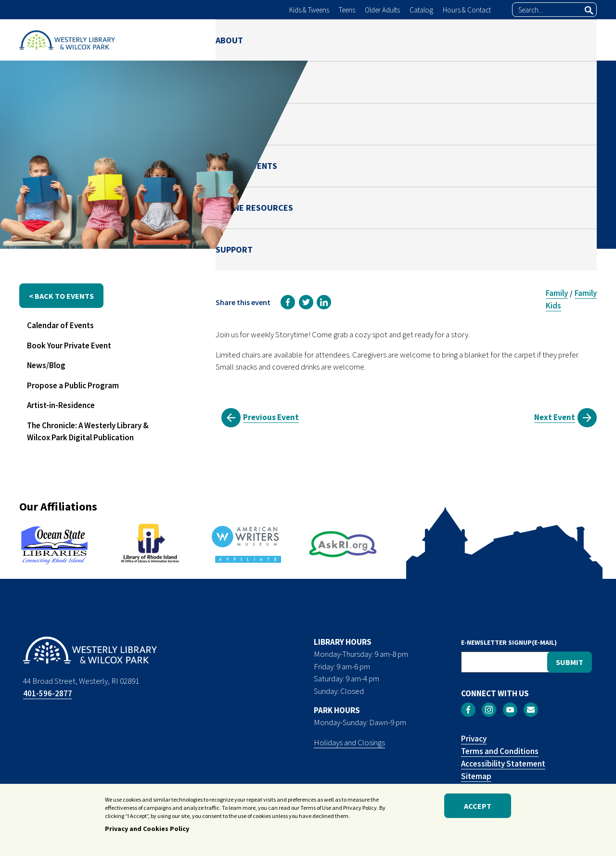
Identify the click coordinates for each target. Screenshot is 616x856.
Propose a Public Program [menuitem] (73, 385)
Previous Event (271, 417)
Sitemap (476, 776)
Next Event (555, 417)
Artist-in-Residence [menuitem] (61, 405)
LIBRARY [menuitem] (284, 40)
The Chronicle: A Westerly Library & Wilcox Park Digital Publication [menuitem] (88, 432)
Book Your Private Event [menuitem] (69, 345)
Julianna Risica (489, 179)
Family (557, 293)
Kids (553, 306)
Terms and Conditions (500, 751)
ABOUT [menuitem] (229, 40)
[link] (288, 302)
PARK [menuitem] (335, 40)
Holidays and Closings (349, 742)
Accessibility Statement (503, 764)
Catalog (421, 10)
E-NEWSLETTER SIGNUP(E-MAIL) (509, 642)
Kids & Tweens (309, 10)
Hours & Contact (467, 10)
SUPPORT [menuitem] (578, 40)
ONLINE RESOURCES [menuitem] (496, 40)
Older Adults (382, 10)
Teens (347, 10)
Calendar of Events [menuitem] (60, 325)
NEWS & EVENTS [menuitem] (401, 40)
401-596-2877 (48, 693)
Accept (478, 806)
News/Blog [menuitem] (46, 365)
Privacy (474, 739)
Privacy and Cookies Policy (147, 829)
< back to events (61, 296)
